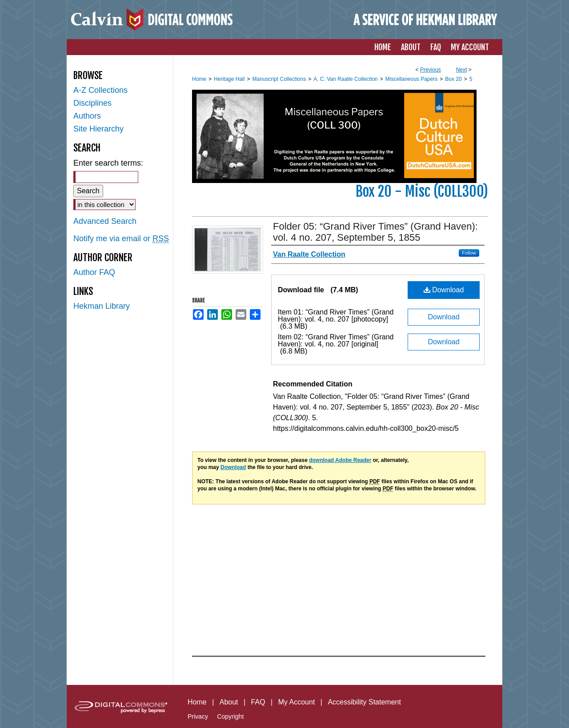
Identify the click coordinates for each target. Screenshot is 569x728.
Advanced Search (105, 221)
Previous (431, 70)
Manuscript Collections (279, 79)
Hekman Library (102, 306)
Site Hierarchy (98, 129)
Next (462, 70)
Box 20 (453, 79)
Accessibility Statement (364, 702)
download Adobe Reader (340, 460)
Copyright (230, 716)
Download (444, 290)
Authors (87, 116)
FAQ (258, 702)
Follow (469, 253)
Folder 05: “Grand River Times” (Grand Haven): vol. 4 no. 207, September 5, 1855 (375, 232)
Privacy (198, 716)
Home (199, 79)
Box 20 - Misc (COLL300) (422, 191)
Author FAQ (94, 272)
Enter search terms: (108, 163)
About (229, 702)
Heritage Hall (229, 79)
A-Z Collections (100, 90)
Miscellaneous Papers (411, 79)
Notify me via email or (121, 239)
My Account (297, 702)
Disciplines (92, 103)
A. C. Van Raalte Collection (346, 79)
